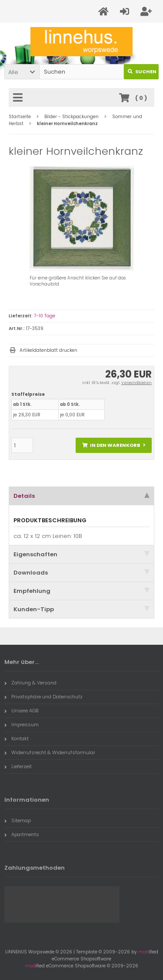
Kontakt (17, 738)
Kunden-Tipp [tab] (81, 609)
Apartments (22, 834)
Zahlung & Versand (30, 683)
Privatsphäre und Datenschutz (43, 697)
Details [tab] (81, 496)
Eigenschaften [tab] (81, 554)
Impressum (22, 725)
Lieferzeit (18, 766)
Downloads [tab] (81, 573)
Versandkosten (136, 383)
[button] (22, 72)
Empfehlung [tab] (81, 591)
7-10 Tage (45, 316)
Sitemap (18, 820)
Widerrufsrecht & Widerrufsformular (50, 752)
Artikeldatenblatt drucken (48, 350)
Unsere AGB (21, 711)
